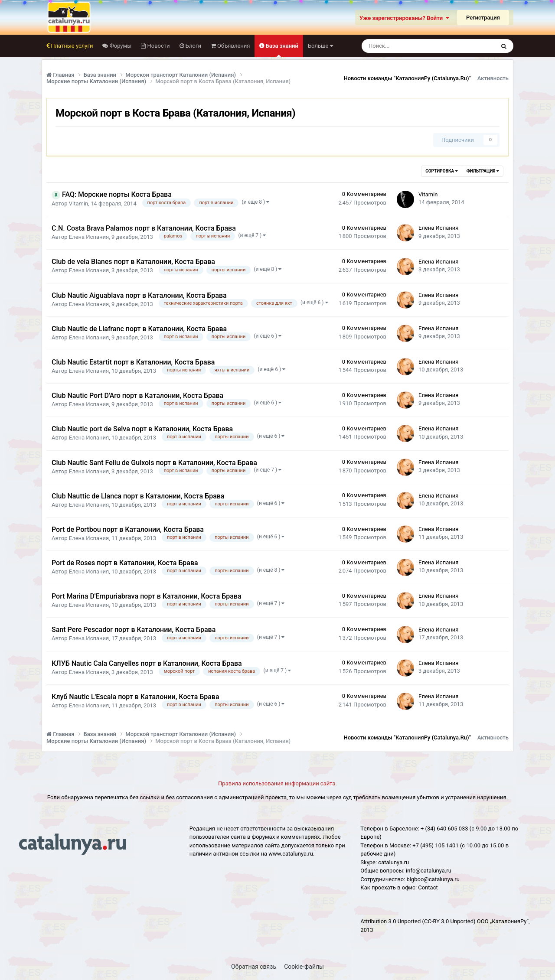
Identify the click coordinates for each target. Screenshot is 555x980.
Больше (320, 46)
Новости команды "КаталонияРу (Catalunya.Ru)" (407, 78)
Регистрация (483, 18)
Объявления (233, 46)
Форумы (120, 46)
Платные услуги (71, 46)
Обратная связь (254, 967)
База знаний (281, 50)
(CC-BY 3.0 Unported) (449, 921)
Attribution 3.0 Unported (390, 921)
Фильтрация (483, 171)
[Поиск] (404, 46)
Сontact (428, 887)
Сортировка (441, 171)
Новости (158, 46)
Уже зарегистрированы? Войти (404, 18)
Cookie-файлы (304, 967)
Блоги (193, 46)
